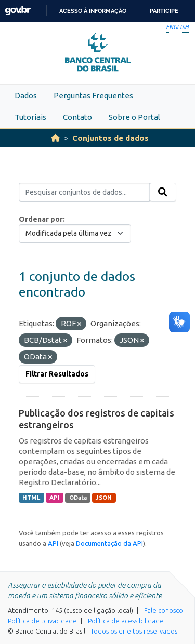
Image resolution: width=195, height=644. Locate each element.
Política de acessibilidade (126, 621)
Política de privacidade (42, 621)
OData (78, 498)
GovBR (18, 11)
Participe (164, 11)
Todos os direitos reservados (134, 631)
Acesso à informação (93, 11)
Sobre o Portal (134, 117)
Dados (26, 95)
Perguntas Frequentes (93, 95)
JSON (104, 498)
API (55, 498)
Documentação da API (109, 543)
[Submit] (163, 192)
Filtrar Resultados (57, 374)
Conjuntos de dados (110, 138)
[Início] (55, 138)
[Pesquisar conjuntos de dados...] (84, 192)
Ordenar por (41, 219)
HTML (31, 498)
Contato (77, 117)
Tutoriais (30, 117)
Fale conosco (164, 610)
